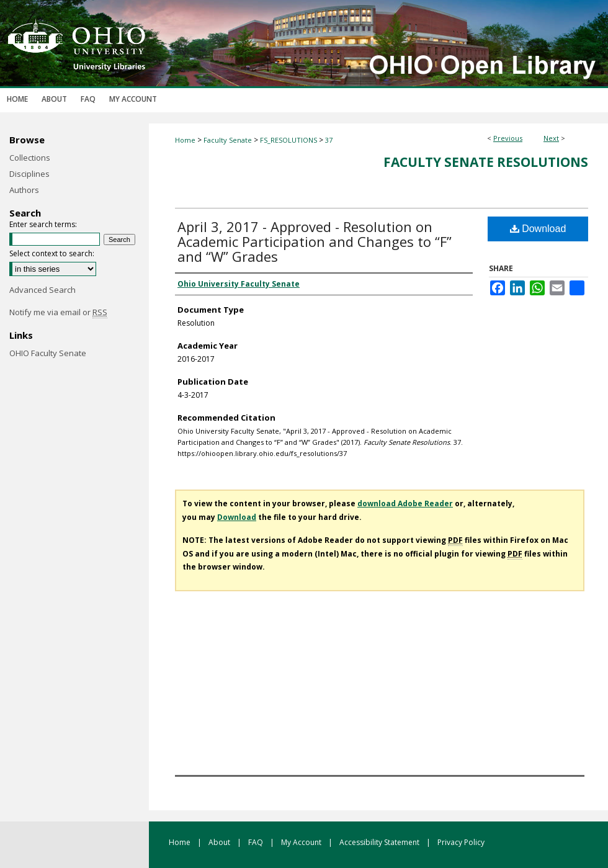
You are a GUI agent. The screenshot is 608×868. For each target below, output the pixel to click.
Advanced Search (42, 290)
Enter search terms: (43, 224)
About (220, 842)
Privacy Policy (461, 842)
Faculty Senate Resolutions (486, 162)
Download (538, 229)
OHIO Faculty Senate (48, 353)
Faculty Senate (228, 140)
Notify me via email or (58, 312)
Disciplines (29, 174)
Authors (24, 190)
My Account (302, 842)
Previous (508, 138)
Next (551, 138)
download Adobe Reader (405, 503)
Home (185, 140)
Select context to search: (52, 253)
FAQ (257, 842)
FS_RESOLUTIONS (288, 140)
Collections (30, 158)
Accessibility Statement (380, 842)
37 (329, 140)
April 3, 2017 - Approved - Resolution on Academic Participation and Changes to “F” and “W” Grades (315, 241)
